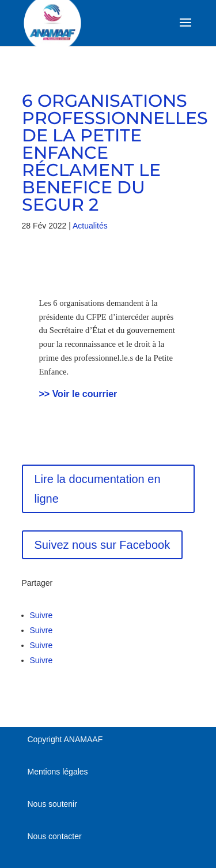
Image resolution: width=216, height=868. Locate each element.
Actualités (90, 226)
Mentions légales (58, 772)
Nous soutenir (52, 804)
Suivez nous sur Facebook (103, 545)
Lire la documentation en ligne (98, 489)
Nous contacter (55, 836)
